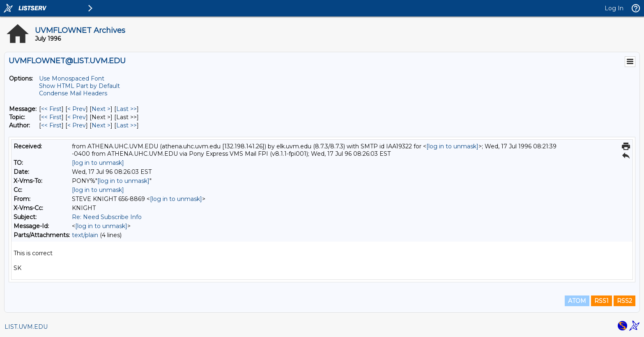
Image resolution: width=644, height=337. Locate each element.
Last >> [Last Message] (126, 109)
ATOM (577, 301)
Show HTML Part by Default (79, 86)
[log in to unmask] (452, 146)
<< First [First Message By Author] (51, 125)
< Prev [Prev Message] (77, 109)
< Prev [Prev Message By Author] (77, 125)
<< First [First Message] (51, 109)
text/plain (85, 235)
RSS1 (601, 301)
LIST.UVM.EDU (26, 327)
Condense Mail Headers (73, 93)
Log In (614, 8)
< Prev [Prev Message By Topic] (77, 117)
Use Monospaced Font (72, 78)
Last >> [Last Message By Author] (126, 125)
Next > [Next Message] (101, 109)
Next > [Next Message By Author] (101, 125)
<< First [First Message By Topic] (51, 117)
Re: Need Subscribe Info (107, 217)
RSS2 (624, 301)
